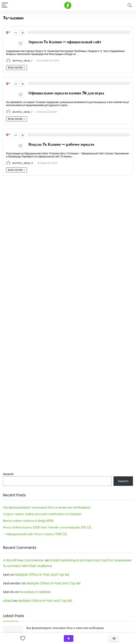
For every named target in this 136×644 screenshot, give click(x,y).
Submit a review (69, 638)
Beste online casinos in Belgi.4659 (28, 521)
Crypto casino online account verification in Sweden (42, 514)
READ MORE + (17, 68)
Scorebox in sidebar (35, 592)
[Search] (130, 5)
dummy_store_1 (19, 61)
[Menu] (5, 5)
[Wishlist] (23, 638)
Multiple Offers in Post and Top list (42, 575)
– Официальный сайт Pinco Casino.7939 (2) (35, 534)
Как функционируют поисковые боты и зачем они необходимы (47, 507)
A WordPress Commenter (24, 560)
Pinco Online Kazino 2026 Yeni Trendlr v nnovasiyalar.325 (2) (47, 527)
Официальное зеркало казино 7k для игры (66, 93)
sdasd (8, 601)
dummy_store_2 (19, 163)
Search (8, 474)
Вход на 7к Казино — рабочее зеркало (61, 144)
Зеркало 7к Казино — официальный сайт (65, 42)
